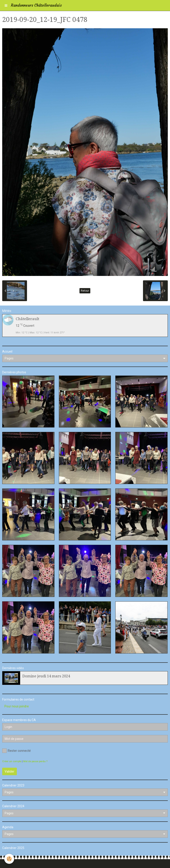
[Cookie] (9, 859)
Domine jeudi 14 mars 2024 (46, 676)
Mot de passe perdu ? (35, 761)
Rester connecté (16, 751)
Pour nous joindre (17, 706)
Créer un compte (12, 761)
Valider (10, 771)
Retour (85, 291)
